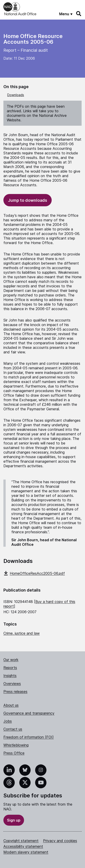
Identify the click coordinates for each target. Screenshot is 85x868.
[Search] (79, 14)
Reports (10, 668)
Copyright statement (21, 841)
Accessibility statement (23, 846)
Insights (10, 676)
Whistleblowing (16, 745)
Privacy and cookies (60, 841)
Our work (11, 660)
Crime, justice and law (22, 633)
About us (11, 705)
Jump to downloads (28, 200)
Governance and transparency (29, 713)
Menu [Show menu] (64, 14)
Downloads (16, 95)
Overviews (12, 684)
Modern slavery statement (26, 852)
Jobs (8, 721)
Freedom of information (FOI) (29, 737)
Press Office (14, 753)
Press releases (15, 692)
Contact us (13, 729)
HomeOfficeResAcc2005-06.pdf (34, 573)
